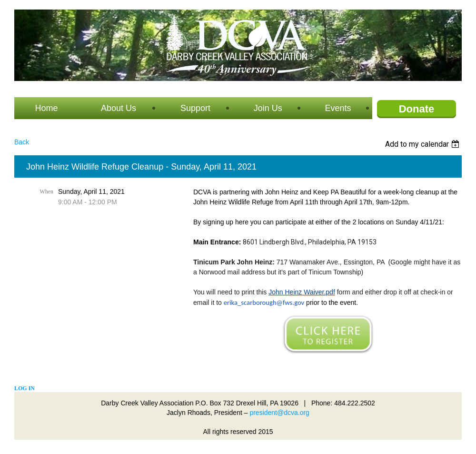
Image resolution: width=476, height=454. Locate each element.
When (46, 192)
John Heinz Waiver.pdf (302, 292)
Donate (417, 109)
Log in (25, 388)
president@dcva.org (279, 413)
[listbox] (423, 144)
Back (22, 142)
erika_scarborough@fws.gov (264, 303)
